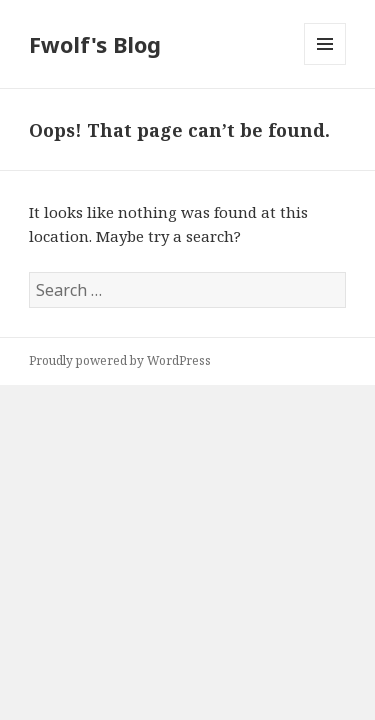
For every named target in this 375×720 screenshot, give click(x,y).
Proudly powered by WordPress (120, 360)
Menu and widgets (325, 64)
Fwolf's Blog (95, 44)
